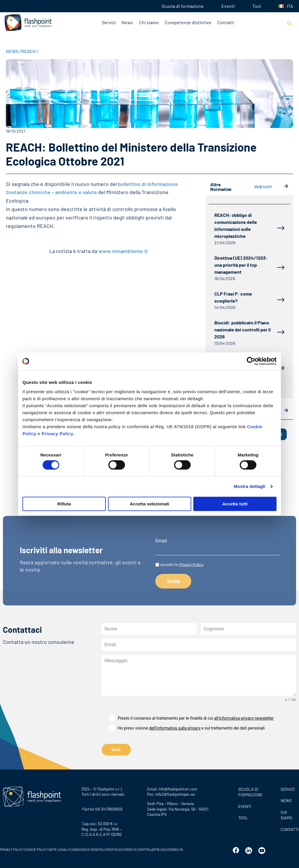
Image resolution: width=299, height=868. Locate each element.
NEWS (14, 51)
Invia (116, 750)
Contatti (226, 22)
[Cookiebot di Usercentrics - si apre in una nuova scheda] (251, 361)
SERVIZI (288, 788)
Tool (257, 6)
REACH (30, 51)
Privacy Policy (57, 434)
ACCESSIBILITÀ (172, 849)
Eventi (228, 6)
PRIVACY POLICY (12, 849)
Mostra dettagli (249, 486)
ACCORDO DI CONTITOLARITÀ (140, 849)
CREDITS (111, 849)
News (127, 22)
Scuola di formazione (183, 6)
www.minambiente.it (123, 251)
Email (161, 541)
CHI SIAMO (286, 814)
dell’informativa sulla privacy (175, 728)
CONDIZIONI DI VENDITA (86, 849)
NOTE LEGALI (59, 849)
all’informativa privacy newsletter (244, 718)
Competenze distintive (188, 22)
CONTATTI (288, 829)
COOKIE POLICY (36, 849)
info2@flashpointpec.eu (175, 793)
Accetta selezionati (149, 504)
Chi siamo (149, 22)
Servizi (109, 22)
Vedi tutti (271, 187)
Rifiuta (64, 504)
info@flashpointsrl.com (178, 788)
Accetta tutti (235, 504)
